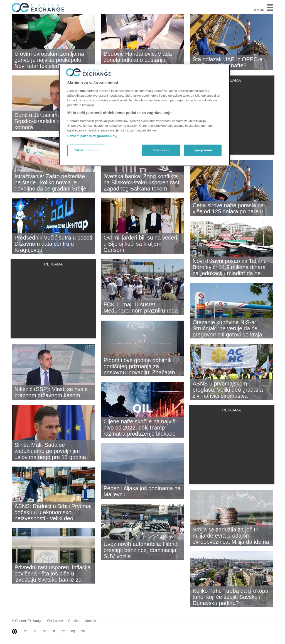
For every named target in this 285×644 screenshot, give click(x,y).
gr (63, 631)
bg (73, 631)
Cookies (74, 621)
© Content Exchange (27, 621)
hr (44, 631)
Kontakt (91, 621)
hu (83, 631)
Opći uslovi (56, 621)
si (35, 631)
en (25, 631)
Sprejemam (203, 150)
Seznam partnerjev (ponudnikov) (92, 136)
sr (54, 631)
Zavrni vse (161, 150)
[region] (144, 115)
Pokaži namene (86, 150)
